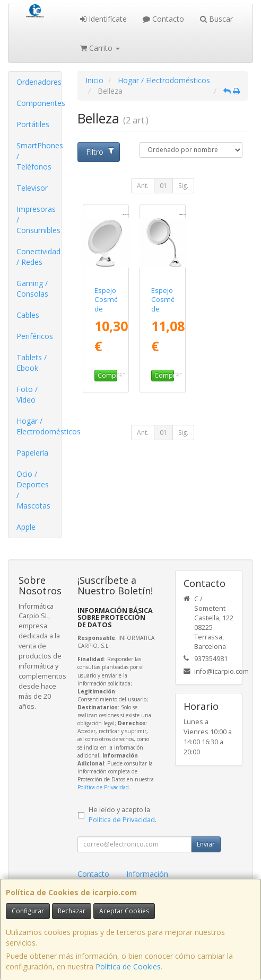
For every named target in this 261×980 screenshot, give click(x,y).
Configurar (28, 911)
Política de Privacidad (103, 787)
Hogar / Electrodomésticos (39, 426)
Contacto (163, 19)
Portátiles (33, 124)
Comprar (107, 375)
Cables (28, 315)
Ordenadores (39, 82)
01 (163, 186)
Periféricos (35, 336)
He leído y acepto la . (123, 815)
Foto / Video (27, 394)
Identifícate (103, 19)
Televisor (32, 188)
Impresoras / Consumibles (38, 220)
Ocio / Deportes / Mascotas (33, 490)
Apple (26, 527)
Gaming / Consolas (32, 288)
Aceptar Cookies (124, 911)
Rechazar (72, 911)
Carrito (100, 48)
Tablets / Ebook (32, 363)
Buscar (216, 19)
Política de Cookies (128, 966)
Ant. (143, 186)
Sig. (183, 186)
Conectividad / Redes (38, 257)
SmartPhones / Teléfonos (39, 156)
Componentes (39, 103)
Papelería (32, 453)
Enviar (206, 844)
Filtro (100, 152)
